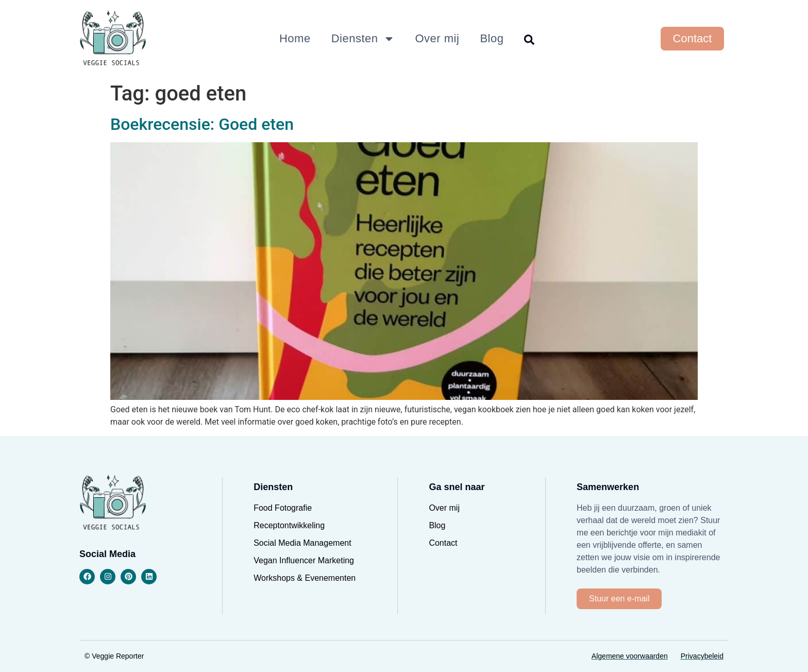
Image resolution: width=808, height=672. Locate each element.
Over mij (437, 38)
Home (295, 38)
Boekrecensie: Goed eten (202, 124)
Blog (492, 38)
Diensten (363, 39)
